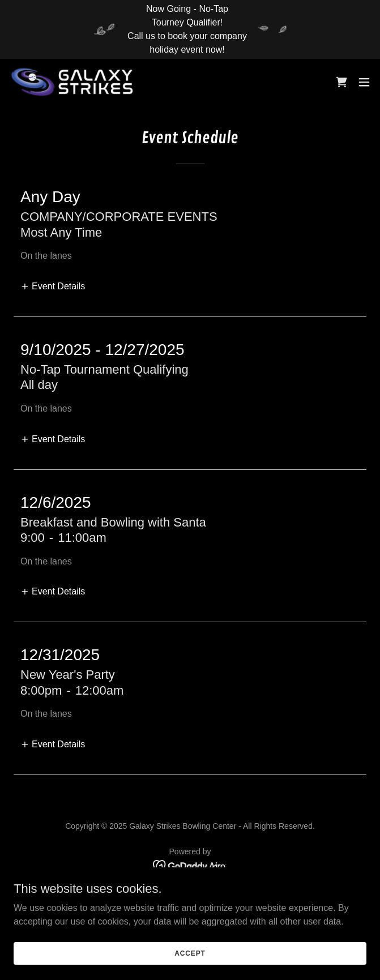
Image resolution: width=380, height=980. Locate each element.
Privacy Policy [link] (190, 896)
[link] (72, 82)
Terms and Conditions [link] (190, 910)
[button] (364, 82)
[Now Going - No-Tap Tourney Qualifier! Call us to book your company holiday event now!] (190, 29)
